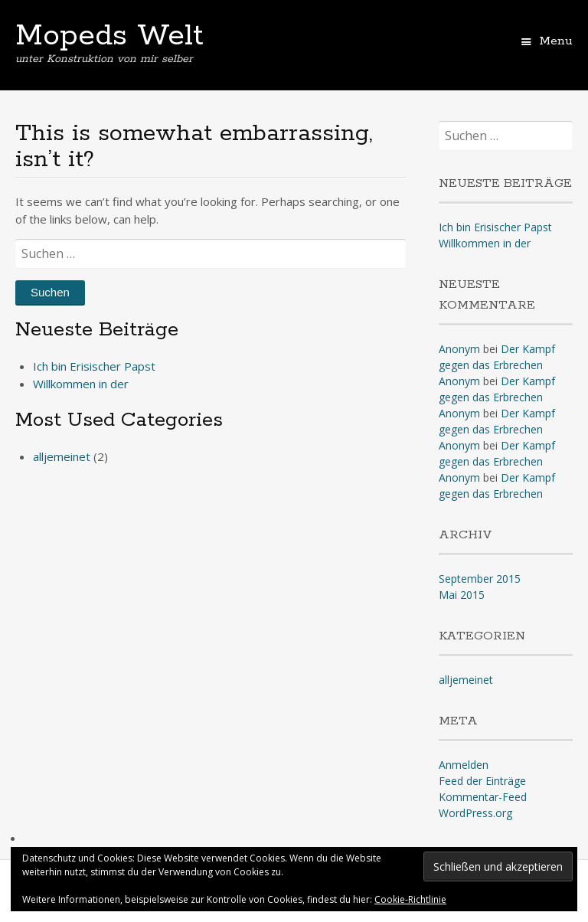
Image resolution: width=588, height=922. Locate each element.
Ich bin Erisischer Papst (94, 366)
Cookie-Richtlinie (410, 899)
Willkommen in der (81, 384)
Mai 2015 (462, 595)
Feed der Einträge (482, 781)
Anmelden (464, 765)
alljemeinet (62, 456)
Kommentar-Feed (483, 797)
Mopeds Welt (109, 36)
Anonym (459, 349)
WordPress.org (475, 813)
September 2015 (480, 579)
